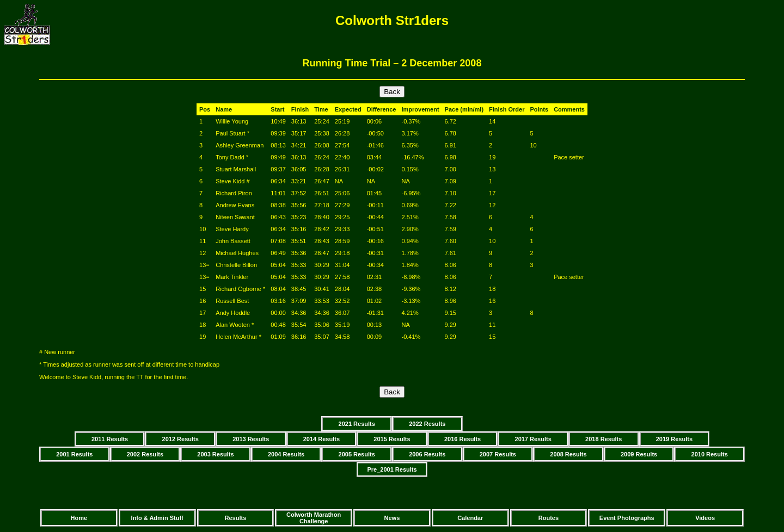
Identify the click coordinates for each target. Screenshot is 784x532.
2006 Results (427, 454)
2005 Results (357, 454)
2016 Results (463, 439)
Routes (549, 518)
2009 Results (639, 454)
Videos (705, 518)
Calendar (470, 518)
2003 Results (215, 454)
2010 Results (710, 454)
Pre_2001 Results (392, 469)
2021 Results (357, 424)
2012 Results (180, 439)
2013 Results (251, 439)
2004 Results (286, 454)
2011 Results (110, 439)
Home (79, 518)
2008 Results (568, 454)
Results (236, 518)
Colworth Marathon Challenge (314, 518)
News (392, 518)
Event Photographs (627, 518)
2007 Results (498, 454)
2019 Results (674, 439)
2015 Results (392, 439)
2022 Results (427, 424)
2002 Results (145, 454)
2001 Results (74, 454)
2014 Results (321, 439)
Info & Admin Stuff (157, 518)
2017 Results (533, 439)
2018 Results (604, 439)
